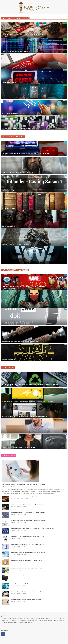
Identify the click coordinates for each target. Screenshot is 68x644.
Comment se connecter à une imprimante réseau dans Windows (27, 536)
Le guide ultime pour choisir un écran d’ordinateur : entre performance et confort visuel (27, 401)
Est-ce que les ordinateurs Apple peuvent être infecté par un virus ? (28, 521)
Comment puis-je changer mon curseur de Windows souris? (27, 560)
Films (66, 275)
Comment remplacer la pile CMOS (19, 584)
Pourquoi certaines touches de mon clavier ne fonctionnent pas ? (28, 505)
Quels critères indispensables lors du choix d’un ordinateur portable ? (22, 432)
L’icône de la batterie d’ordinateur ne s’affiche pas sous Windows (28, 592)
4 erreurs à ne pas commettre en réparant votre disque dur (26, 497)
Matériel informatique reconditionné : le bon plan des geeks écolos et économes (30, 384)
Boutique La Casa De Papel (9, 226)
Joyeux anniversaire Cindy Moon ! (11, 306)
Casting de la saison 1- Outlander (12, 191)
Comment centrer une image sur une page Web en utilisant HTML (28, 600)
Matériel (65, 373)
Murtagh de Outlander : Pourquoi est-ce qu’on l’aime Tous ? (19, 173)
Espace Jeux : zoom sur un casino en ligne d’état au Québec (18, 129)
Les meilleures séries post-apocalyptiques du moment (17, 244)
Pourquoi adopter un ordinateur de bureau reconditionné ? (19, 447)
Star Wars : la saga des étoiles (11, 360)
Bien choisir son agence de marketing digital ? (15, 98)
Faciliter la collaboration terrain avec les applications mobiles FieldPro (23, 485)
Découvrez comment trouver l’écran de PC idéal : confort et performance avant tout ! (27, 417)
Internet (65, 23)
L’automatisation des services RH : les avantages (16, 52)
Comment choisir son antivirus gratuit (13, 82)
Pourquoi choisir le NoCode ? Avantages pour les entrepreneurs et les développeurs (26, 67)
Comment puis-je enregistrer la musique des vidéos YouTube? (27, 544)
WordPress (42, 641)
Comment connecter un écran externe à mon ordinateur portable (28, 576)
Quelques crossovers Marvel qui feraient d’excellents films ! (23, 287)
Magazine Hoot (32, 641)
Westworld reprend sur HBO (10, 262)
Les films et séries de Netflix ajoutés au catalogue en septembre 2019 (26, 153)
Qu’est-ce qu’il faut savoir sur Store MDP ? (14, 113)
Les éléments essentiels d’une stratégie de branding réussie (23, 35)
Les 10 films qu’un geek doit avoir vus (12, 324)
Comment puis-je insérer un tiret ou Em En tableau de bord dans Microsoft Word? (32, 529)
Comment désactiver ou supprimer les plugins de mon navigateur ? (28, 513)
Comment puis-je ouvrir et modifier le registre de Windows (26, 568)
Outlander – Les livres (8, 208)
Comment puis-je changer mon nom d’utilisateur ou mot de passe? (28, 552)
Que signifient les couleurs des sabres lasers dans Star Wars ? (20, 342)
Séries (65, 142)
